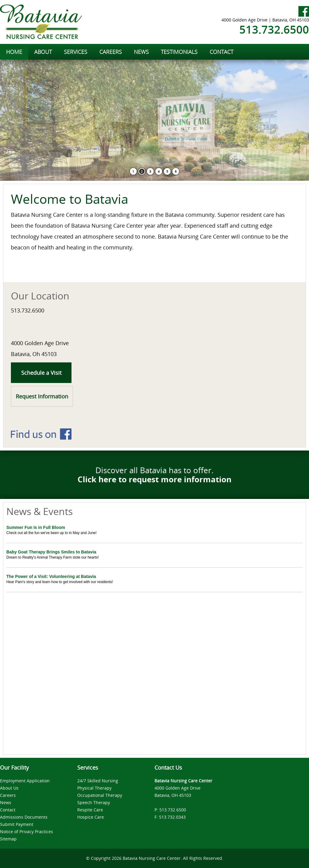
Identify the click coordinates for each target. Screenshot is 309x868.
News (6, 802)
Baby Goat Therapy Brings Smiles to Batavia (51, 552)
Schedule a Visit (41, 373)
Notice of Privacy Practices (27, 832)
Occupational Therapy (100, 795)
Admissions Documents (24, 817)
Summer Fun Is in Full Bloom (36, 527)
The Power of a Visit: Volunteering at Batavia (51, 576)
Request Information (42, 396)
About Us (9, 788)
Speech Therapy (94, 802)
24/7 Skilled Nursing (98, 781)
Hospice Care (91, 817)
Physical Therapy (94, 788)
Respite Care (90, 810)
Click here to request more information (154, 479)
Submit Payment (17, 824)
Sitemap (8, 839)
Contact (8, 810)
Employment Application (25, 781)
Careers (8, 795)
